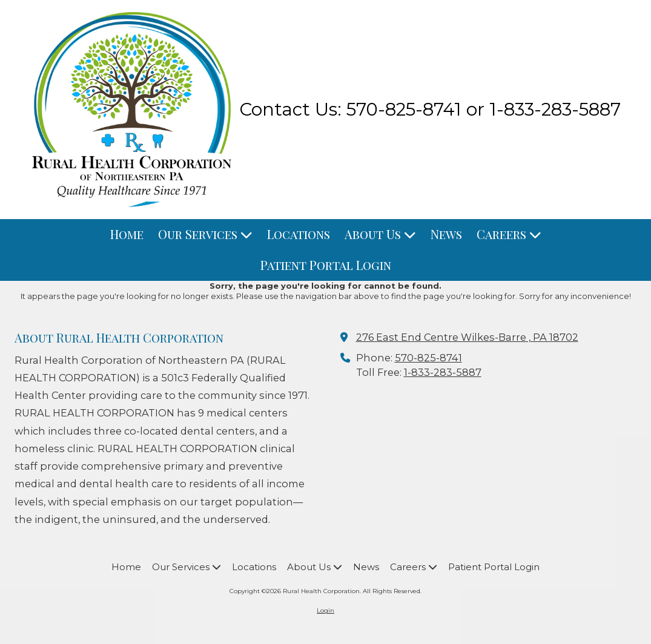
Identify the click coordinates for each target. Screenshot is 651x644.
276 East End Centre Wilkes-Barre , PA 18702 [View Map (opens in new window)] (467, 337)
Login (325, 610)
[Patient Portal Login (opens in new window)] (326, 265)
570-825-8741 (428, 358)
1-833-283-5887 (443, 372)
